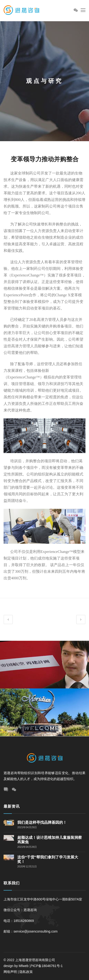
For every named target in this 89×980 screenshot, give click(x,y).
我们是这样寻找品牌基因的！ (42, 822)
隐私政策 (26, 972)
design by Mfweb (16, 966)
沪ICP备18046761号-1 (47, 966)
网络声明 (10, 972)
